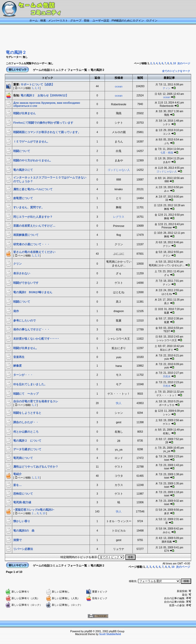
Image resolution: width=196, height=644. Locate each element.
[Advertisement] (93, 37)
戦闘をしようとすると (27, 413)
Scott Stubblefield (110, 634)
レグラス (119, 217)
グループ (76, 20)
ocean (119, 86)
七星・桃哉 (167, 153)
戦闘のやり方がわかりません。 (33, 160)
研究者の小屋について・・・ (32, 244)
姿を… (17, 485)
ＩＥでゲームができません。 (32, 141)
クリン (17, 264)
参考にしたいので (24, 320)
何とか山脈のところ (26, 432)
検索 (43, 20)
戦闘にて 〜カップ (26, 394)
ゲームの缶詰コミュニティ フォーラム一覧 (60, 70)
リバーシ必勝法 (23, 549)
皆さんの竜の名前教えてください (34, 252)
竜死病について (23, 458)
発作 (16, 311)
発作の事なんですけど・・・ (32, 329)
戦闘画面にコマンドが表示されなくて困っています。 (47, 132)
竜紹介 (17, 474)
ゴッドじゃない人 (119, 170)
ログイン (152, 20)
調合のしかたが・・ (26, 422)
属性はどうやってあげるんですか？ (36, 467)
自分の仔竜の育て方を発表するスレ (36, 401)
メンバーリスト (58, 20)
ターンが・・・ (23, 375)
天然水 (167, 376)
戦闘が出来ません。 (26, 348)
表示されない (22, 273)
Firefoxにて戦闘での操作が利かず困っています (43, 123)
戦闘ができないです (26, 283)
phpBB (88, 631)
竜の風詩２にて (23, 170)
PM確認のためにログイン (128, 20)
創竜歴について (23, 198)
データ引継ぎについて (27, 449)
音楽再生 (19, 357)
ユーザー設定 (101, 20)
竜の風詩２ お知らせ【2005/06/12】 (45, 95)
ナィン (167, 88)
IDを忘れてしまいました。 (30, 384)
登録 (87, 20)
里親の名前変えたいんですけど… (34, 226)
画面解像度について (26, 235)
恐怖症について (23, 494)
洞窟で (17, 540)
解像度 (17, 366)
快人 (119, 403)
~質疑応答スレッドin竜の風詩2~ (34, 510)
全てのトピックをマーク (176, 71)
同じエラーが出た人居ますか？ (33, 217)
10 (174, 63)
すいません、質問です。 (29, 207)
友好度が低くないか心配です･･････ (36, 339)
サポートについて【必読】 (38, 84)
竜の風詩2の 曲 (24, 531)
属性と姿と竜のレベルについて (33, 189)
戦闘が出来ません (24, 113)
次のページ (184, 63)
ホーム (34, 20)
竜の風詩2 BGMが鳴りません (33, 292)
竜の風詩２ (16, 52)
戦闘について (22, 151)
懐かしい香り (22, 521)
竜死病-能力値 (22, 502)
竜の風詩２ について (27, 441)
